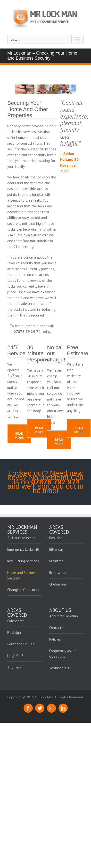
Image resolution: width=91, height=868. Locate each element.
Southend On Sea (21, 644)
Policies (55, 639)
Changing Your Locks (23, 590)
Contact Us (58, 628)
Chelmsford (58, 584)
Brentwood (58, 573)
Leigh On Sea (17, 656)
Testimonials (59, 668)
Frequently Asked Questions (63, 654)
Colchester (16, 621)
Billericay (56, 549)
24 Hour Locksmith (21, 538)
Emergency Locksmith (24, 549)
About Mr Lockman (64, 616)
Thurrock (14, 667)
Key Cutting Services (23, 561)
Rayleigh (14, 632)
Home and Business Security (22, 575)
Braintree (56, 561)
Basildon (56, 538)
